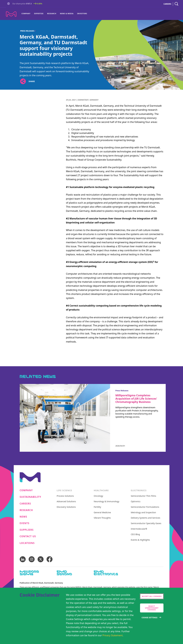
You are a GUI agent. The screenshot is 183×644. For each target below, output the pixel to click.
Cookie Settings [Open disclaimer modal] (149, 618)
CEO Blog (135, 534)
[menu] (54, 14)
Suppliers (27, 530)
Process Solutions (65, 496)
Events (25, 523)
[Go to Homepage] (9, 4)
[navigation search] (176, 4)
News (23, 517)
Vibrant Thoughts (102, 518)
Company (26, 14)
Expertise (39, 14)
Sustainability (30, 497)
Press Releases (27, 31)
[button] (9, 4)
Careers (25, 504)
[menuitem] (27, 14)
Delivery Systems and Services (145, 518)
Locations (27, 543)
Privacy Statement (113, 635)
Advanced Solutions (66, 502)
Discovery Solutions (66, 507)
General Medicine (102, 513)
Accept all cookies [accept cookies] (152, 596)
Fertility (97, 507)
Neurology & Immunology (107, 502)
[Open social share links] (23, 81)
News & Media (67, 14)
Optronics (136, 502)
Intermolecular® (139, 529)
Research (52, 14)
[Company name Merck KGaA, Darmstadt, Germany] (11, 14)
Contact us (28, 536)
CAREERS (167, 4)
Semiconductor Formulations (145, 507)
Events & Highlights (140, 540)
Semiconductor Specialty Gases (146, 523)
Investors (82, 14)
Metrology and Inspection (143, 513)
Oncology (99, 496)
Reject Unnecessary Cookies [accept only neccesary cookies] (152, 608)
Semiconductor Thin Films (143, 496)
